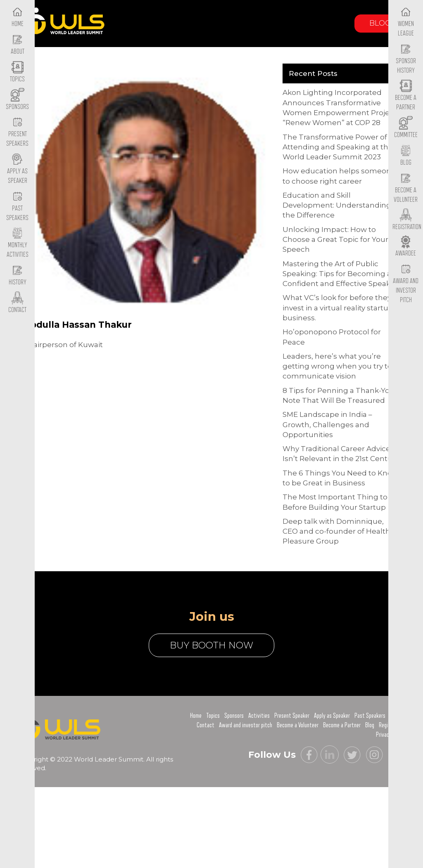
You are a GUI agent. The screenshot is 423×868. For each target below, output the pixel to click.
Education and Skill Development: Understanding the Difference (337, 205)
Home (196, 716)
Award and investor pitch (246, 725)
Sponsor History (406, 59)
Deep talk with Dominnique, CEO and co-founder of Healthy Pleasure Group (338, 531)
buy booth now (211, 645)
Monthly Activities (18, 244)
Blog (380, 23)
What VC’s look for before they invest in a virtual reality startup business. (338, 308)
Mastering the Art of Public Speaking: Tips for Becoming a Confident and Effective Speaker (340, 274)
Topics (213, 716)
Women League (406, 22)
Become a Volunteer (406, 188)
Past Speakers (17, 206)
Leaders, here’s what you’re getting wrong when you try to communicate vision (337, 366)
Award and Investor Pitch (406, 284)
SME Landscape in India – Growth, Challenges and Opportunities (327, 425)
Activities (259, 716)
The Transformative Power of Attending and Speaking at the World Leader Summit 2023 (338, 147)
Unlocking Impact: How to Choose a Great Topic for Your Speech (335, 240)
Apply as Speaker (17, 169)
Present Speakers (17, 132)
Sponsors (234, 716)
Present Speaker (292, 716)
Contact (206, 725)
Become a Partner (406, 96)
